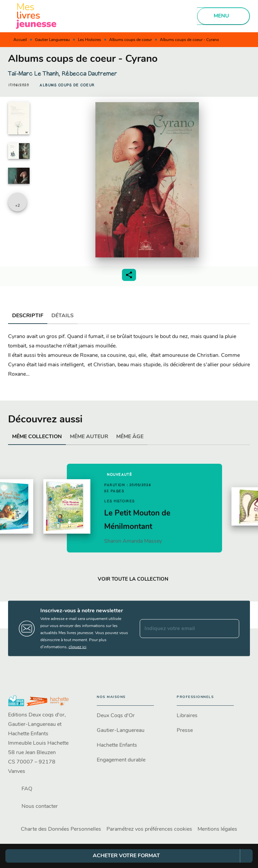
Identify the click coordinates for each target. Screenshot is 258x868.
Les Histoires (90, 40)
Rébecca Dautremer (89, 74)
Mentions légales (217, 829)
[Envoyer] (231, 628)
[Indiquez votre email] (181, 628)
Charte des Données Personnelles (61, 829)
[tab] (28, 316)
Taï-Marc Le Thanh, (35, 74)
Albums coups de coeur (131, 40)
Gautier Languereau (52, 40)
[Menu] (223, 16)
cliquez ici (77, 647)
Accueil (20, 40)
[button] (67, 85)
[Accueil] (36, 16)
